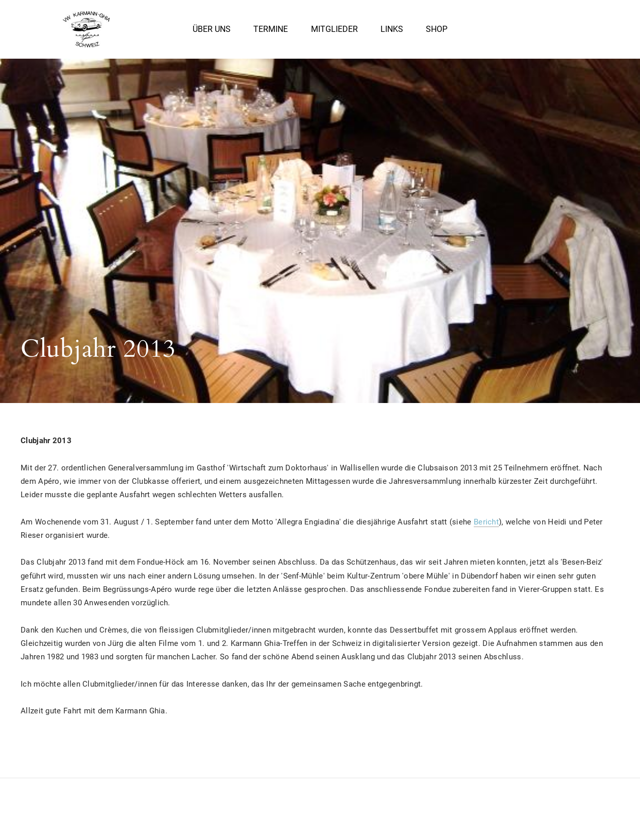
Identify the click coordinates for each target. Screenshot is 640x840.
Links (392, 31)
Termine (271, 31)
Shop (437, 31)
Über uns (212, 31)
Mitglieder (334, 31)
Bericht (486, 522)
